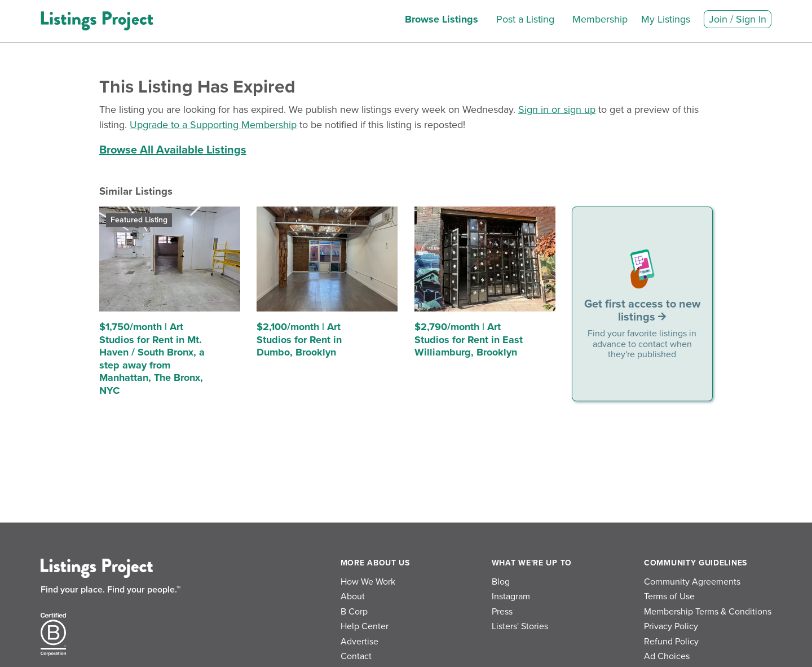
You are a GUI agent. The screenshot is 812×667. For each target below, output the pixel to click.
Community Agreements (692, 582)
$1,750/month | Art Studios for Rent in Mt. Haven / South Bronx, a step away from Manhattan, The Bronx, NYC (152, 359)
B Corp (354, 612)
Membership (600, 19)
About (353, 596)
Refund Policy (671, 642)
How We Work (368, 582)
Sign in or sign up (557, 109)
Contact (356, 656)
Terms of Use (669, 596)
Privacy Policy (671, 626)
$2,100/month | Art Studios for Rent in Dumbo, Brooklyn (299, 339)
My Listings (666, 19)
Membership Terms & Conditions (708, 612)
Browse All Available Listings (173, 150)
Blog (501, 582)
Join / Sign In (738, 19)
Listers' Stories (520, 626)
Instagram (511, 596)
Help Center (365, 626)
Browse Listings (442, 19)
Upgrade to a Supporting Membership (213, 125)
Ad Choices (667, 656)
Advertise (359, 642)
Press (502, 612)
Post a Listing (525, 19)
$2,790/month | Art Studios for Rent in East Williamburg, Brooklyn (469, 339)
